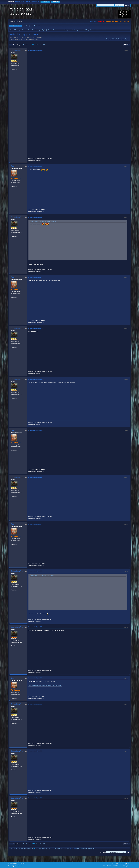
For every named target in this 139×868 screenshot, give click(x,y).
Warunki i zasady (121, 864)
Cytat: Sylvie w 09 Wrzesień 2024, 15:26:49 (43, 575)
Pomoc (114, 864)
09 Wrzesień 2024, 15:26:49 (35, 524)
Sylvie (78, 30)
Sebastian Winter (17, 50)
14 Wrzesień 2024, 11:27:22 (35, 678)
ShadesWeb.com (22, 866)
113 (27, 45)
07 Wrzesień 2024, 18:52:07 (35, 477)
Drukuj (127, 45)
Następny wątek (124, 39)
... (25, 45)
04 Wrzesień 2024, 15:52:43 (35, 277)
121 (44, 45)
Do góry (12, 844)
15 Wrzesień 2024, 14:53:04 (35, 704)
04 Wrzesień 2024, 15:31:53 (35, 166)
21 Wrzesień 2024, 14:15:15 (35, 798)
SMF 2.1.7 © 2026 (12, 864)
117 (40, 45)
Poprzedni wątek (111, 39)
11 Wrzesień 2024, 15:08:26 (35, 627)
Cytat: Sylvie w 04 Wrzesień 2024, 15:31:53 (43, 221)
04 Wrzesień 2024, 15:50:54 (35, 217)
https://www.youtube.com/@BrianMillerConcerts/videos (45, 686)
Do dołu (12, 45)
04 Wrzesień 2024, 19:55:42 (35, 328)
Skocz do (103, 852)
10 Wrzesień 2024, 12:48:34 (35, 571)
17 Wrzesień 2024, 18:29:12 (35, 751)
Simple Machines (22, 864)
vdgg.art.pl (101, 21)
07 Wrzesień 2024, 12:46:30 (35, 430)
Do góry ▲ (129, 864)
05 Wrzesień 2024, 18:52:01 (35, 379)
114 (30, 45)
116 (37, 45)
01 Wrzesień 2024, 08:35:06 (35, 50)
